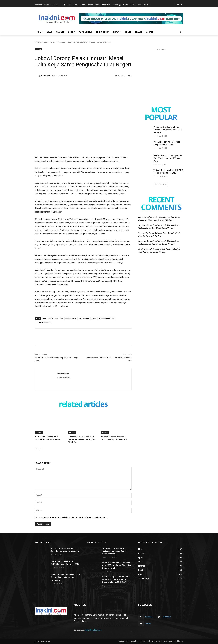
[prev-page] (36, 449)
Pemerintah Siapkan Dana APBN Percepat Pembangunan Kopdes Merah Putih (82, 439)
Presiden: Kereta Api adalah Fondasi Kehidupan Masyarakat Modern (168, 130)
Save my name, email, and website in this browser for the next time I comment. (73, 517)
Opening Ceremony (107, 318)
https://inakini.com (64, 378)
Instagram (167, 617)
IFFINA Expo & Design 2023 (53, 318)
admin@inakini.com (93, 630)
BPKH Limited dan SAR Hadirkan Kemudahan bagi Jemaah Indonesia (65, 577)
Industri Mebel (71, 318)
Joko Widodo (84, 318)
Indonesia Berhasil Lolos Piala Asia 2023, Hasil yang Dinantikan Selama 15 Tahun (117, 565)
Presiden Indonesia (43, 322)
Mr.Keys (142, 249)
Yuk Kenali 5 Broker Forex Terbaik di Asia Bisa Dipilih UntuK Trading (114, 551)
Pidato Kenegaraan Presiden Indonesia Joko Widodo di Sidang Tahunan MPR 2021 (115, 579)
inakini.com (45, 76)
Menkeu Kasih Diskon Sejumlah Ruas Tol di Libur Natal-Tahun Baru (168, 158)
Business (45, 42)
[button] (180, 32)
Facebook (149, 617)
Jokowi (94, 318)
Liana (141, 217)
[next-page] (41, 449)
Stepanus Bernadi (146, 225)
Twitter (148, 624)
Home (37, 42)
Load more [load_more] (161, 184)
